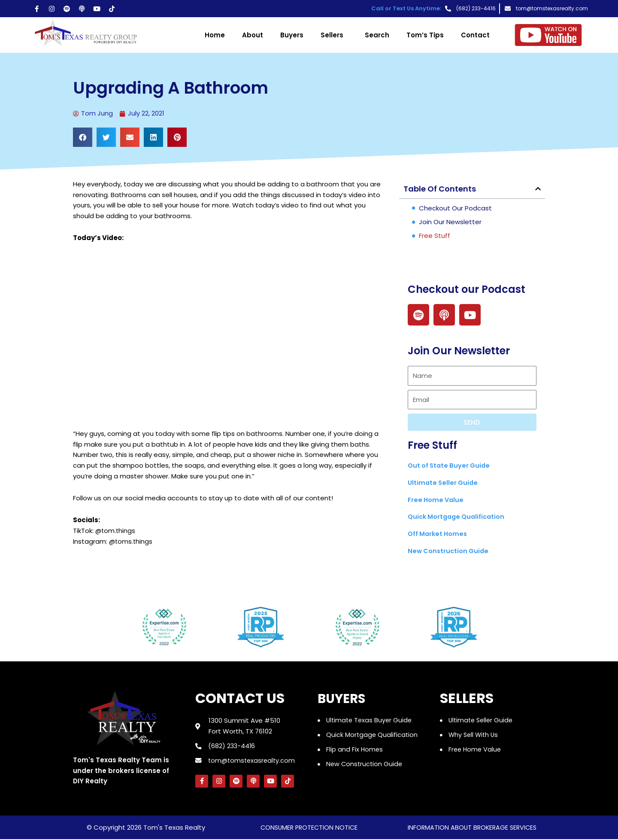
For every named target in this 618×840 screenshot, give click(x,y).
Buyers (292, 35)
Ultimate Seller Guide (444, 483)
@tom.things (116, 531)
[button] (83, 138)
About (253, 35)
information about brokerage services (472, 828)
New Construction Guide (450, 551)
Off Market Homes (439, 534)
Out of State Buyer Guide (451, 466)
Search (377, 35)
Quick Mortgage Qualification (459, 517)
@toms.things (131, 541)
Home (215, 35)
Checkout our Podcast (455, 208)
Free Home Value (437, 500)
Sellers (334, 35)
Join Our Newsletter (450, 222)
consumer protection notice (309, 828)
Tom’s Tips (425, 35)
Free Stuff (435, 236)
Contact (475, 35)
